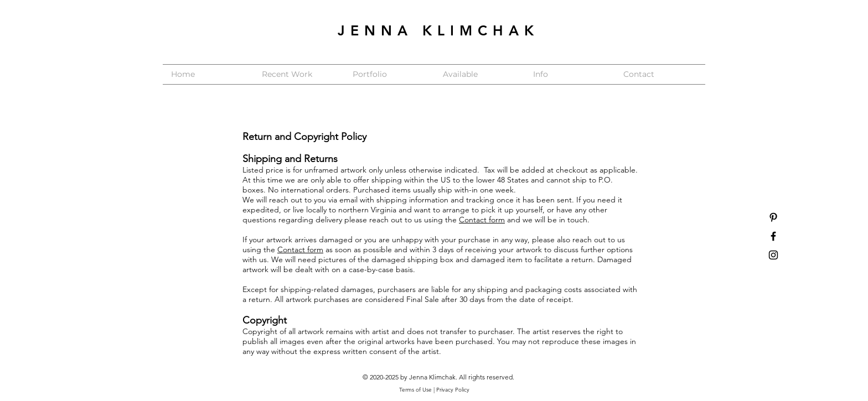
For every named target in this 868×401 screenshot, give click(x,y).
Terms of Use (415, 390)
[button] (389, 74)
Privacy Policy (453, 390)
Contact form (482, 220)
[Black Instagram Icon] (773, 255)
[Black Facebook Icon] (773, 236)
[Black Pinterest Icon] (773, 217)
